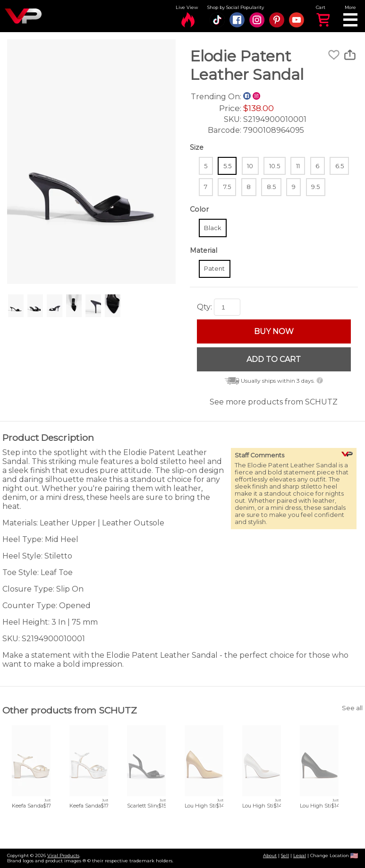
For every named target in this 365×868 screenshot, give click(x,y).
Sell (285, 855)
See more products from (274, 402)
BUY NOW (274, 331)
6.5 (340, 166)
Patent (214, 269)
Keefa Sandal (28, 806)
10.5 (275, 166)
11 (298, 166)
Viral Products (63, 855)
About (270, 855)
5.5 (227, 166)
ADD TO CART (274, 359)
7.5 (227, 187)
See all (352, 708)
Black (212, 228)
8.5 (271, 187)
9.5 (315, 187)
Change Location (334, 855)
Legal (300, 855)
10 (250, 166)
